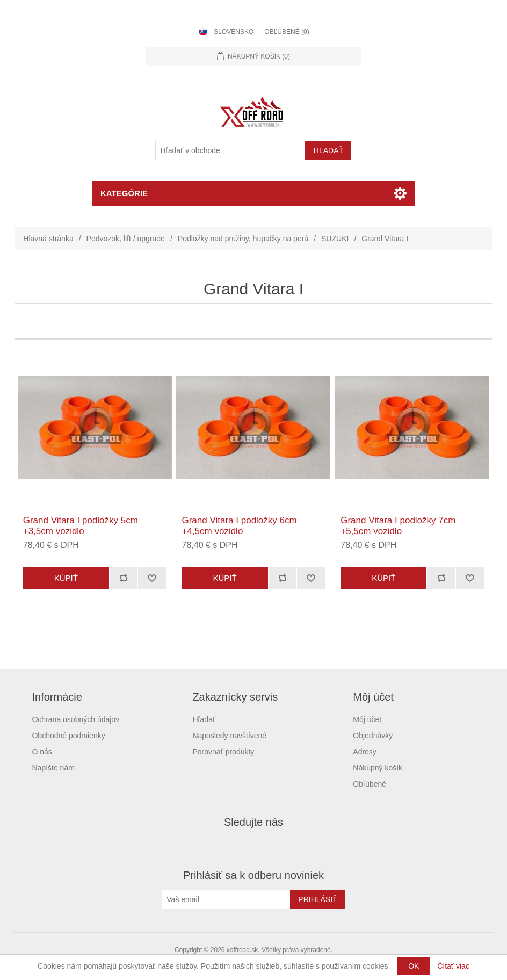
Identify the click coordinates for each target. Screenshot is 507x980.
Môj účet (367, 719)
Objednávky (373, 736)
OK (414, 966)
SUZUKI (335, 239)
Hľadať (204, 719)
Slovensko (234, 32)
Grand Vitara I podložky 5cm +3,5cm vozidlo (81, 526)
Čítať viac (453, 966)
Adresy (365, 752)
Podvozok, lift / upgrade (126, 239)
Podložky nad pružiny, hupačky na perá (243, 239)
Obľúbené (370, 784)
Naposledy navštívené (229, 736)
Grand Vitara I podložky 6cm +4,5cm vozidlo (239, 526)
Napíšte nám (53, 768)
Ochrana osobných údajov (75, 719)
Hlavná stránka (48, 239)
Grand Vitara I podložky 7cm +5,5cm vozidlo (398, 526)
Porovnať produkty (223, 752)
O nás (42, 752)
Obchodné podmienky (68, 736)
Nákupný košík (378, 768)
